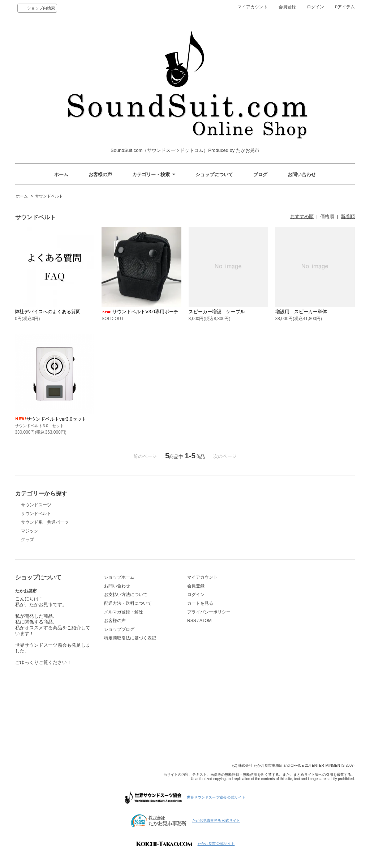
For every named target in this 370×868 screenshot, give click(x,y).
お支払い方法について (126, 595)
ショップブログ (119, 629)
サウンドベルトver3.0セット (51, 419)
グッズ (27, 540)
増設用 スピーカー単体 (301, 312)
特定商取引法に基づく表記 (130, 638)
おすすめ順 (302, 216)
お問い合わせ (302, 175)
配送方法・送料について (128, 603)
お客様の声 (100, 175)
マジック (30, 531)
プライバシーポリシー (209, 612)
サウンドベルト (49, 196)
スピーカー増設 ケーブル (217, 312)
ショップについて (214, 175)
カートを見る (200, 603)
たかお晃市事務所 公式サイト (216, 820)
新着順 (348, 216)
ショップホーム (119, 577)
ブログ (260, 175)
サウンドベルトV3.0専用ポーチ (140, 312)
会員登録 (287, 7)
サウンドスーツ (36, 505)
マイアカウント (253, 7)
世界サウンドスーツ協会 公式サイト (216, 797)
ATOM (206, 621)
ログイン (315, 7)
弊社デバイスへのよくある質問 (48, 312)
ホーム (61, 175)
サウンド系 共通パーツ (45, 522)
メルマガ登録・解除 (124, 612)
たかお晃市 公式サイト (216, 844)
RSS (192, 621)
